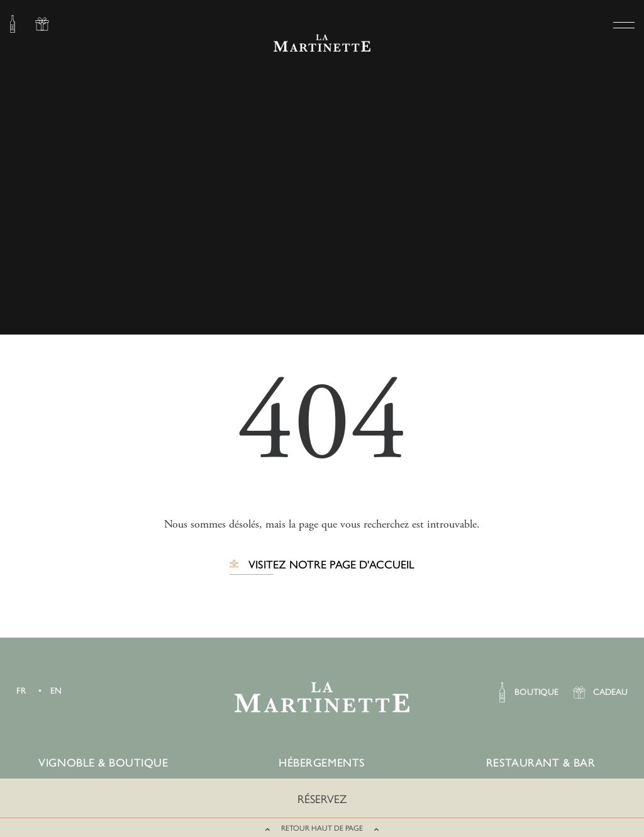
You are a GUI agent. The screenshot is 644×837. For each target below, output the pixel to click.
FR (21, 691)
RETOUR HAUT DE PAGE (322, 828)
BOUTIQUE (13, 25)
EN (56, 691)
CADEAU (42, 25)
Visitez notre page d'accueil (331, 565)
